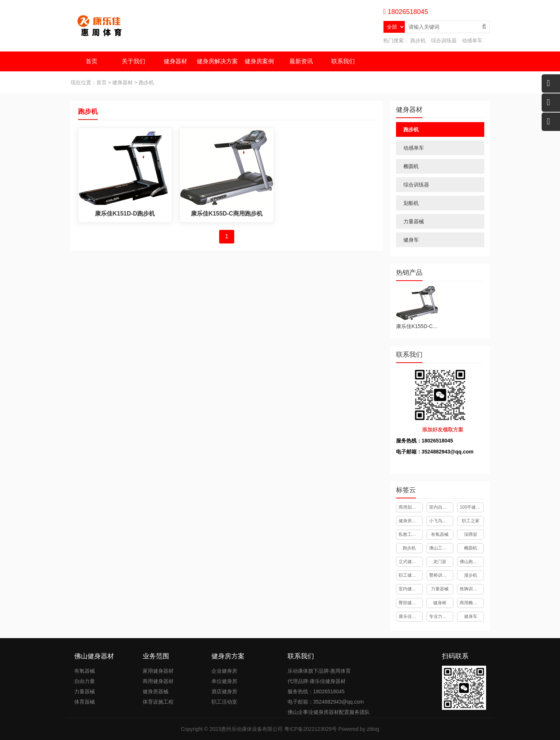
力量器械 (414, 221)
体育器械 (85, 702)
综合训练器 (444, 40)
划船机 (411, 203)
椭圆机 (411, 166)
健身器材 (175, 61)
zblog (373, 729)
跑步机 (418, 40)
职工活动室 (224, 702)
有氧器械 (85, 671)
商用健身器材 (158, 681)
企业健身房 (224, 671)
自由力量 (85, 681)
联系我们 (343, 61)
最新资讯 (301, 61)
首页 (92, 61)
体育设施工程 (158, 702)
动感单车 (472, 40)
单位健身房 (224, 681)
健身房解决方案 (217, 61)
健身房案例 (259, 61)
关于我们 (133, 61)
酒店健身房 (224, 691)
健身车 (411, 240)
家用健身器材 (158, 671)
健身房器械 (156, 691)
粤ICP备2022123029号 (311, 729)
